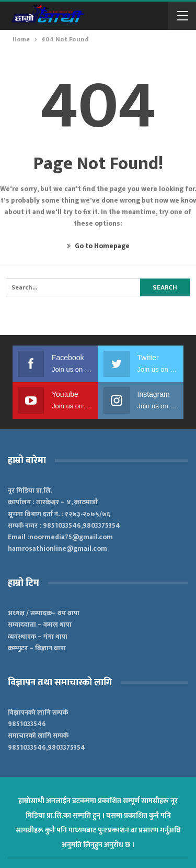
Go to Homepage (98, 246)
